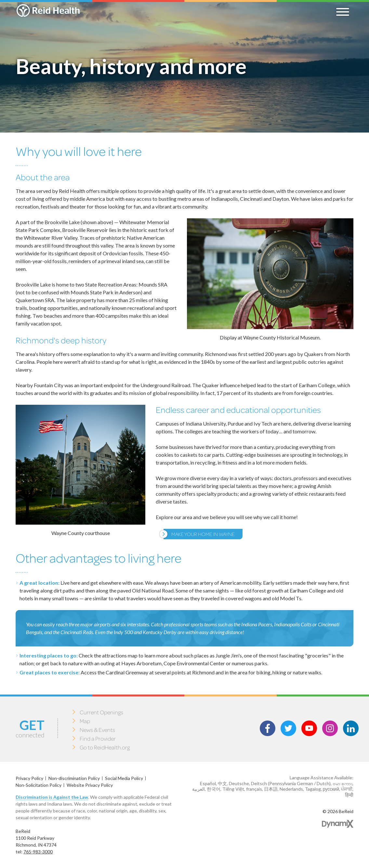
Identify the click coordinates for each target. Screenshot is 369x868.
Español (208, 783)
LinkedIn (351, 728)
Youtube (309, 728)
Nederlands (291, 789)
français (254, 789)
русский (331, 789)
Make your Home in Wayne (203, 534)
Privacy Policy (29, 778)
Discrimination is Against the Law (52, 797)
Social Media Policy (124, 778)
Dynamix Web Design (338, 824)
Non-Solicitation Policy (39, 785)
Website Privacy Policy (90, 785)
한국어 (214, 789)
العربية (198, 789)
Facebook (268, 728)
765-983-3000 (38, 852)
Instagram (330, 728)
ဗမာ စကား (343, 783)
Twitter (288, 728)
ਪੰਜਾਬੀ (347, 789)
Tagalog (313, 789)
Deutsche (239, 783)
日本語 (271, 789)
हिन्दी (349, 795)
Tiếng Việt (233, 789)
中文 (222, 783)
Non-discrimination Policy (74, 778)
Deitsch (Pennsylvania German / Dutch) (291, 783)
